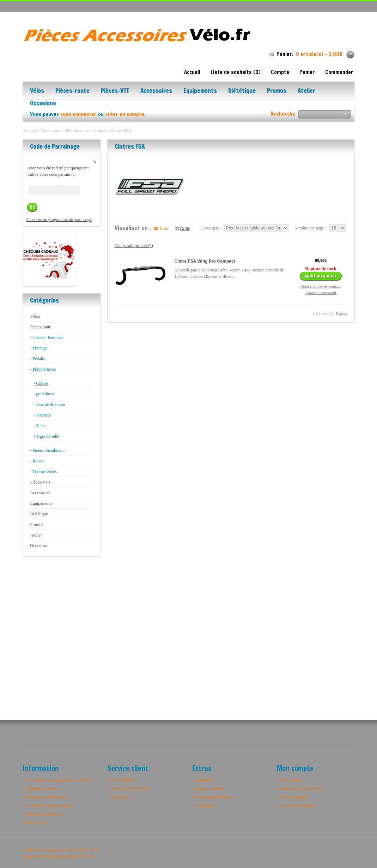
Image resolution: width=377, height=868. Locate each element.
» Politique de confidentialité (47, 805)
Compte (280, 72)
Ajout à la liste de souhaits (321, 286)
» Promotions (203, 805)
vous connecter (78, 114)
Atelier (306, 91)
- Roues (37, 461)
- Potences (43, 415)
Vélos (37, 91)
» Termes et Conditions (42, 814)
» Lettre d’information (296, 805)
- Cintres (41, 383)
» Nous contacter (122, 780)
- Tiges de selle (47, 436)
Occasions (43, 104)
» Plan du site (119, 797)
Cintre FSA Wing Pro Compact (205, 261)
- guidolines (44, 394)
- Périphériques (43, 369)
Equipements (200, 91)
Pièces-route (72, 91)
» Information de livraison (45, 797)
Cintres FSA (121, 131)
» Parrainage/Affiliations (213, 797)
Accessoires (156, 91)
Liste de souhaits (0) (236, 72)
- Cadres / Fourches (47, 337)
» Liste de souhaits (293, 797)
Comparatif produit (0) (134, 246)
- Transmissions (44, 472)
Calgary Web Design (40, 856)
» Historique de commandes (300, 788)
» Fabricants (203, 780)
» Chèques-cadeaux (209, 788)
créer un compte (125, 114)
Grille (185, 229)
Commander (339, 72)
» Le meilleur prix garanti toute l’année (56, 780)
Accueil (192, 72)
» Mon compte (289, 780)
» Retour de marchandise (129, 788)
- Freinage (39, 348)
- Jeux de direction (50, 405)
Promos (277, 91)
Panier (307, 72)
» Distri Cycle (35, 822)
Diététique (242, 91)
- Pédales (38, 359)
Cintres (100, 131)
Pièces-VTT (115, 91)
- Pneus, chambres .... (48, 450)
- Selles (40, 426)
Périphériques (78, 131)
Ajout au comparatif (321, 293)
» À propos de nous (39, 788)
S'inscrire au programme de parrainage (59, 220)
